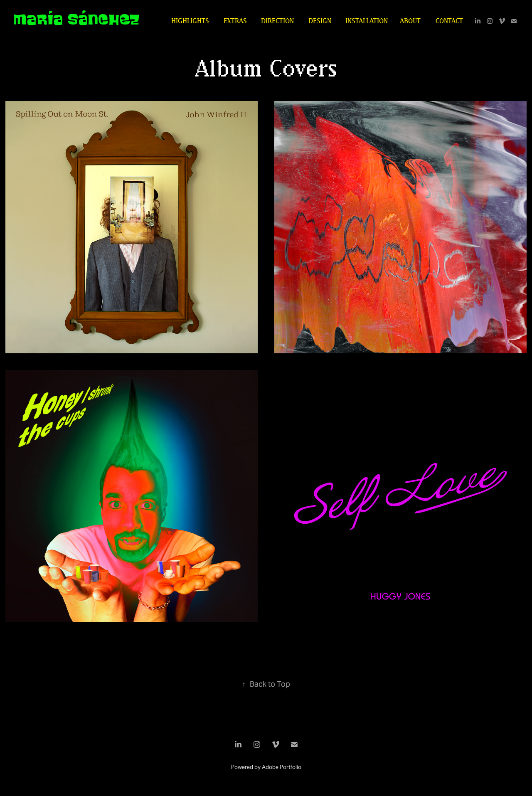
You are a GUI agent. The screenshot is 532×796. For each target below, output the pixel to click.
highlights (190, 21)
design (320, 21)
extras (235, 21)
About (410, 21)
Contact (449, 21)
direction (277, 21)
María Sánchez (76, 20)
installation (367, 21)
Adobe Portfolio (282, 767)
